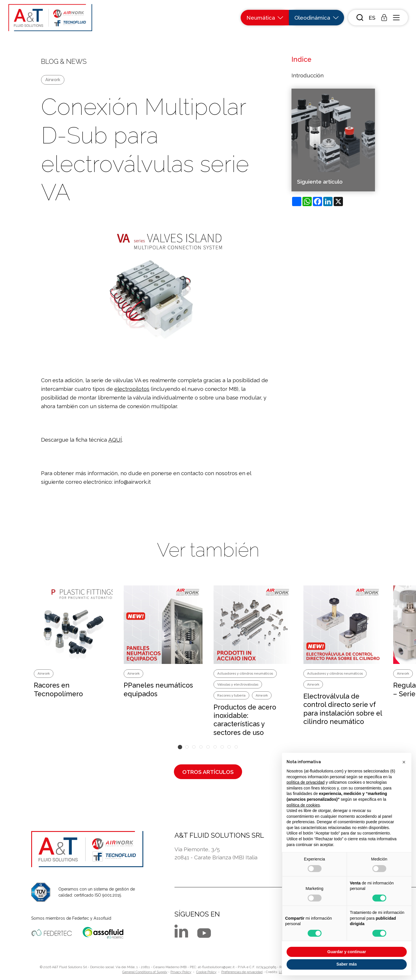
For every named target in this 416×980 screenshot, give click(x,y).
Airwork (53, 80)
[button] (372, 18)
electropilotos (132, 389)
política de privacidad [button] (306, 782)
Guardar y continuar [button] (347, 952)
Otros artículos (208, 772)
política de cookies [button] (303, 805)
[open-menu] (396, 18)
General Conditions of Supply (145, 972)
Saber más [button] (347, 964)
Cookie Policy (206, 972)
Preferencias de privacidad (242, 972)
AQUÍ (115, 440)
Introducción (308, 75)
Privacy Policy (181, 972)
